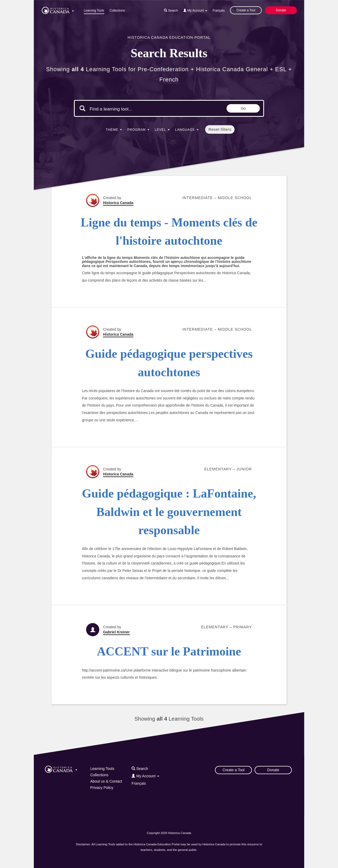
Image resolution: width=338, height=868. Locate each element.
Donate (281, 10)
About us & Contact (106, 781)
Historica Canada (118, 203)
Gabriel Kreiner (116, 632)
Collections (117, 11)
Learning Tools (94, 11)
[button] (58, 9)
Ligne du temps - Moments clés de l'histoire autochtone (169, 232)
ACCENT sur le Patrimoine (169, 651)
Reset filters (220, 129)
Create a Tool (246, 10)
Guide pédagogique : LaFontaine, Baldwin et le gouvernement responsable (169, 512)
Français (219, 11)
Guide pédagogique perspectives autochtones (169, 363)
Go (243, 108)
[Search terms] (134, 109)
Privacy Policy (102, 788)
